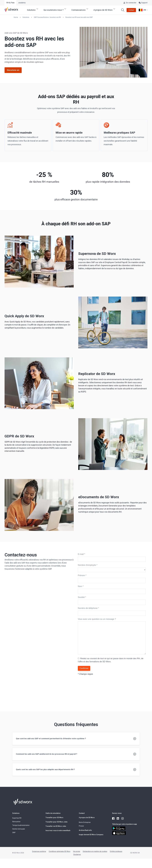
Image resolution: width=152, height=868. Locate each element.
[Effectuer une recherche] (123, 10)
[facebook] (113, 819)
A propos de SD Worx (87, 818)
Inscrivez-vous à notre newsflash (58, 830)
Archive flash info (85, 830)
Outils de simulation (53, 813)
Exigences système (39, 851)
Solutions (16, 813)
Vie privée (77, 851)
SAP (14, 833)
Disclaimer (77, 854)
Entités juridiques (116, 851)
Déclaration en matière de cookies (95, 851)
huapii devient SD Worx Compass (91, 835)
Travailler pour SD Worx (54, 818)
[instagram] (123, 819)
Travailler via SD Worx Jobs (56, 826)
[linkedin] (118, 819)
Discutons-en (13, 70)
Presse (81, 826)
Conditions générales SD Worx (60, 851)
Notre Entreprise (85, 822)
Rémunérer (16, 822)
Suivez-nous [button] (117, 813)
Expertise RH (17, 818)
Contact (82, 813)
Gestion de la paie (19, 829)
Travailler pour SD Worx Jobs (57, 822)
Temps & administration (21, 825)
